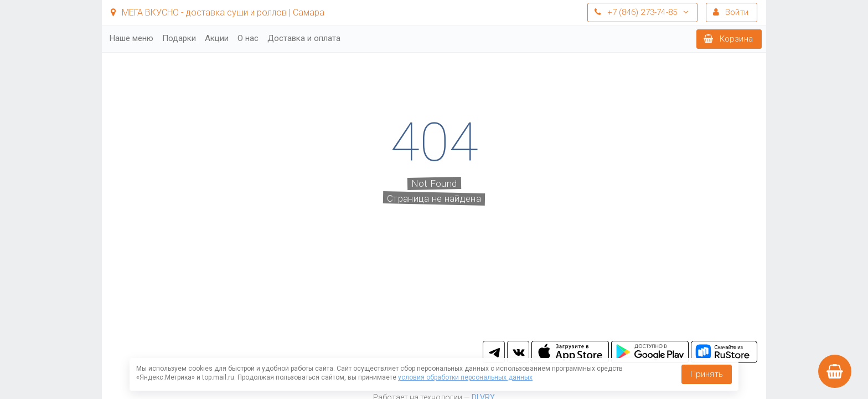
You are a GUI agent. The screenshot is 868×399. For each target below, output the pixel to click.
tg (494, 352)
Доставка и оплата (304, 38)
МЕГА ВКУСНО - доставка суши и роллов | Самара (218, 12)
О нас (248, 38)
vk (518, 352)
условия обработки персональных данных (465, 377)
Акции (217, 38)
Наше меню (131, 38)
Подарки (179, 38)
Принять (707, 374)
